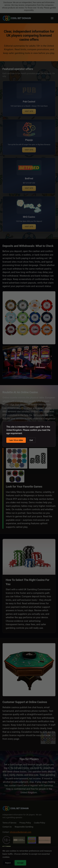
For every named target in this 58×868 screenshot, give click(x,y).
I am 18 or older (16, 440)
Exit (31, 440)
